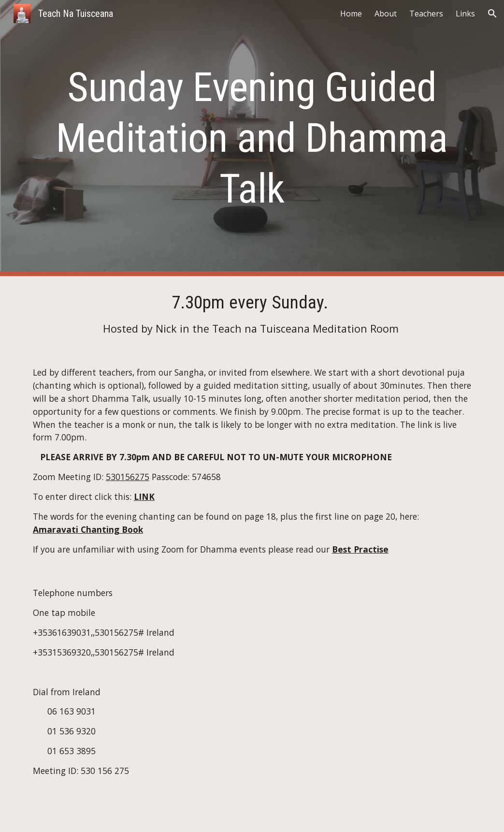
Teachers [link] (426, 14)
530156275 (128, 477)
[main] (252, 138)
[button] (492, 14)
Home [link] (351, 14)
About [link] (386, 14)
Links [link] (465, 14)
